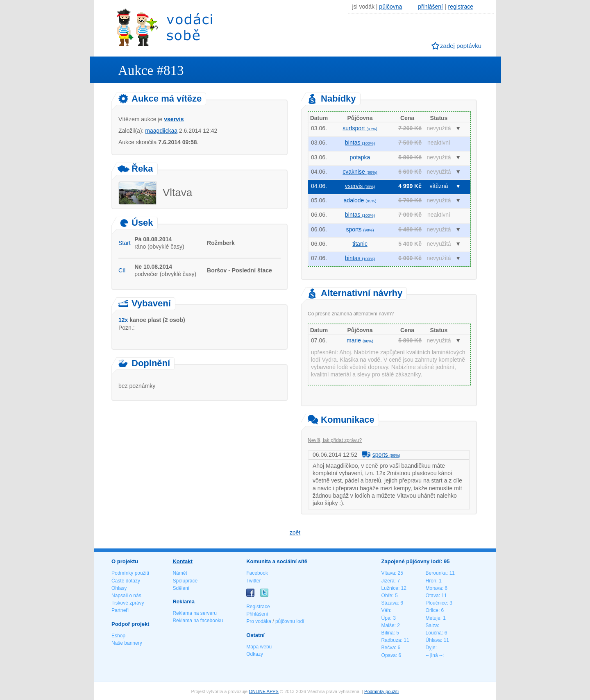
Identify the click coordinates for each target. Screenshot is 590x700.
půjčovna (390, 7)
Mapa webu (259, 647)
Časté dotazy (126, 581)
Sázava (390, 603)
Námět (180, 573)
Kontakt (182, 561)
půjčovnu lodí (290, 621)
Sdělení (181, 588)
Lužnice (390, 588)
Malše (388, 625)
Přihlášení (257, 614)
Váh (386, 610)
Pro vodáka (259, 621)
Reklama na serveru (194, 613)
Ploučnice (436, 603)
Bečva (388, 648)
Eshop (118, 636)
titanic (360, 244)
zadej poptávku (461, 46)
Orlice (432, 610)
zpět (295, 532)
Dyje (431, 648)
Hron (431, 581)
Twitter (253, 581)
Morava (434, 588)
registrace (461, 7)
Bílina (388, 633)
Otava (432, 596)
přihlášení (430, 7)
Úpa (386, 618)
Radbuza (391, 640)
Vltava (388, 573)
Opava (389, 655)
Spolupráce (185, 581)
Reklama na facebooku (198, 621)
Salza (432, 625)
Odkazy (255, 654)
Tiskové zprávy (128, 603)
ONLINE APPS (264, 691)
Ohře (387, 596)
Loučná (434, 633)
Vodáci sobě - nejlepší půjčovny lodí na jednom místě (165, 27)
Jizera (388, 581)
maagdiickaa (161, 131)
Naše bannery (127, 643)
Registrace (258, 607)
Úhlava (433, 640)
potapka (360, 157)
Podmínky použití (130, 573)
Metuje (433, 618)
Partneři (120, 610)
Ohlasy (119, 588)
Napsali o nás (126, 596)
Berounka (436, 573)
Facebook (257, 573)
